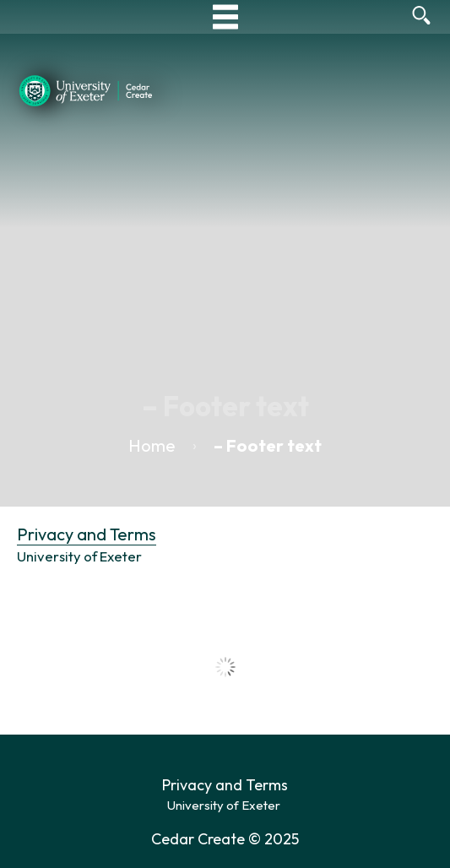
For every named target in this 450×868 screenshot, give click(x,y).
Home (152, 445)
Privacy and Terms (87, 534)
